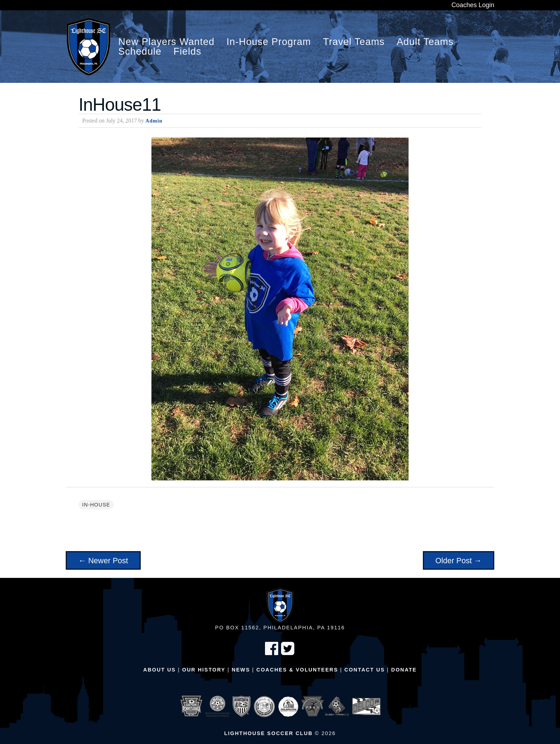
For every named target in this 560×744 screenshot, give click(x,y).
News (241, 670)
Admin (154, 121)
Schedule (140, 52)
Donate (404, 670)
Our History (204, 670)
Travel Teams (354, 42)
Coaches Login (473, 5)
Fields (187, 52)
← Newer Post (103, 561)
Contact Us (364, 670)
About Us (159, 670)
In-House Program (269, 42)
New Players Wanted (166, 42)
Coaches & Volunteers (297, 670)
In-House (96, 505)
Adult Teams (425, 42)
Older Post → (459, 561)
